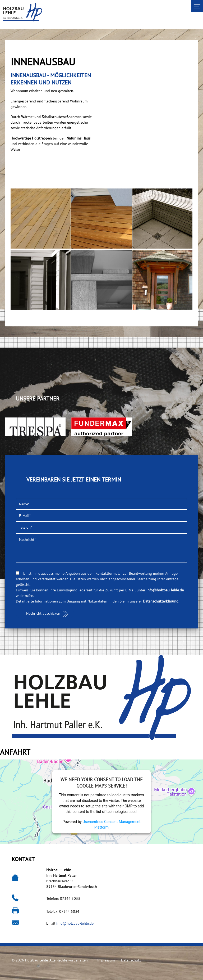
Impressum (106, 960)
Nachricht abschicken (43, 613)
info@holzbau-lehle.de (165, 590)
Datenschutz (131, 960)
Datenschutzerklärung (161, 601)
